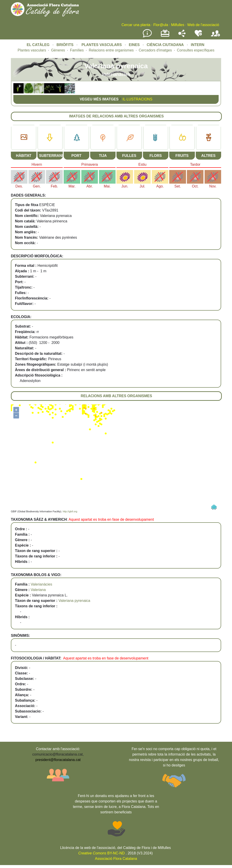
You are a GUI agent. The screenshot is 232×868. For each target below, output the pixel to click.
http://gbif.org (70, 511)
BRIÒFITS (66, 45)
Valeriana (38, 590)
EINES (134, 45)
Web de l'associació (203, 25)
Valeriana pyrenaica (74, 601)
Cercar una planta (136, 25)
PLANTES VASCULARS (102, 45)
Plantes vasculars (32, 50)
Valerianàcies (41, 584)
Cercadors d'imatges (155, 50)
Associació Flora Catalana (116, 859)
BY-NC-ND (102, 853)
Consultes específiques (196, 50)
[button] (18, 92)
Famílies (77, 50)
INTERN (198, 45)
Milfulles (178, 25)
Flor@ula (161, 25)
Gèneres (58, 50)
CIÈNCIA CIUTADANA (165, 45)
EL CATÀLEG (38, 45)
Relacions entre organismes (111, 50)
